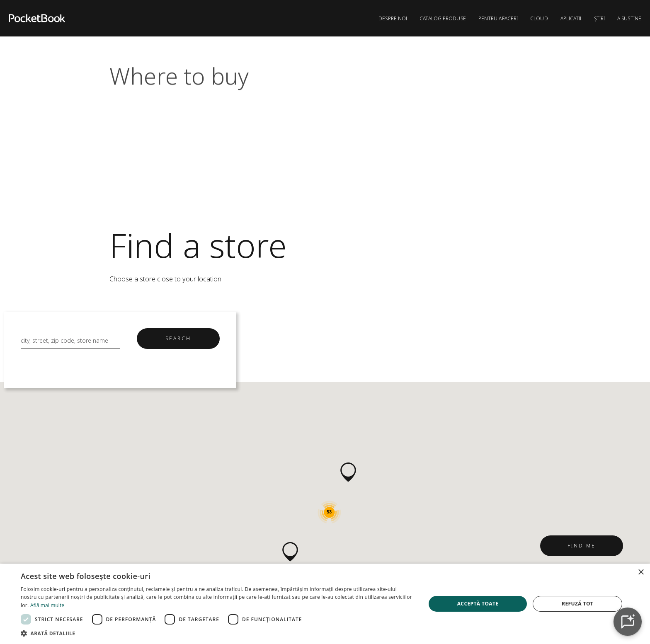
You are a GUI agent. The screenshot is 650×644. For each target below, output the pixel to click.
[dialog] (325, 604)
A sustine (629, 18)
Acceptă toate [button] (478, 604)
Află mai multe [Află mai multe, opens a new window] (47, 605)
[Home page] (37, 18)
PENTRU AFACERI (498, 18)
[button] (290, 552)
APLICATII (571, 18)
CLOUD (539, 18)
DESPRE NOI (393, 18)
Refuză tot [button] (577, 604)
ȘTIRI (600, 18)
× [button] (641, 573)
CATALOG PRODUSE (443, 18)
